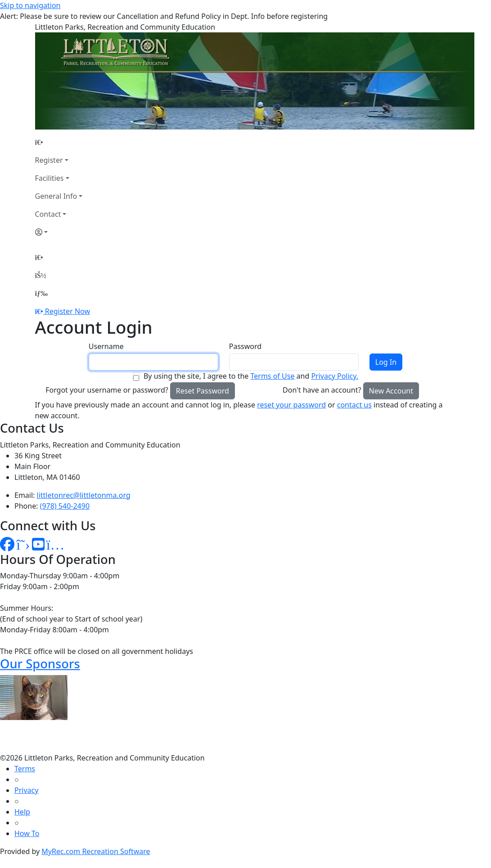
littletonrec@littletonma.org (84, 495)
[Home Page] (59, 142)
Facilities (50, 178)
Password (245, 346)
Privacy (26, 790)
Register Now (68, 311)
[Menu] (41, 293)
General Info (56, 196)
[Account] (59, 232)
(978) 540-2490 (65, 506)
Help (22, 812)
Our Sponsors (40, 664)
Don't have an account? (322, 390)
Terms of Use (272, 376)
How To (27, 833)
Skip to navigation (30, 5)
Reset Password (203, 391)
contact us (354, 405)
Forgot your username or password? (107, 390)
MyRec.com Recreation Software (96, 851)
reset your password (291, 405)
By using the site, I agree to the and (251, 376)
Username (106, 346)
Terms (25, 769)
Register (49, 160)
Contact (48, 214)
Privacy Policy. (335, 376)
